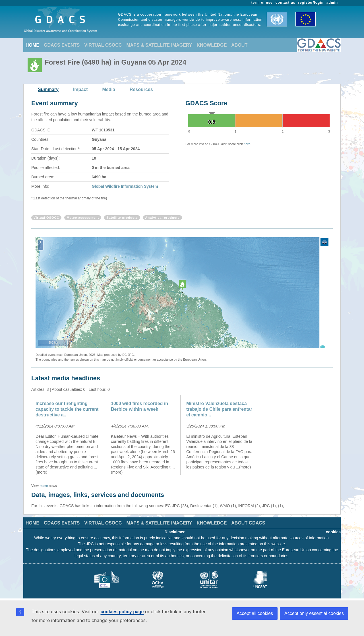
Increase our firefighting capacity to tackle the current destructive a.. (67, 409)
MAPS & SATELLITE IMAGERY (159, 45)
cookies (333, 532)
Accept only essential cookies (314, 613)
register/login (311, 3)
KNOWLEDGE (212, 45)
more (44, 486)
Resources (141, 89)
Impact (80, 89)
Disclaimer (175, 532)
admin (332, 3)
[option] (69, 435)
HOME (32, 45)
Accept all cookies (255, 613)
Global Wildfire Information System (125, 186)
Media (109, 89)
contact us (286, 3)
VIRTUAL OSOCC (103, 45)
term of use (262, 3)
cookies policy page (122, 612)
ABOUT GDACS (248, 523)
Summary (48, 89)
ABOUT (239, 45)
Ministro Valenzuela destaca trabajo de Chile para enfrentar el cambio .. (219, 409)
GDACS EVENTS (62, 45)
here (247, 144)
